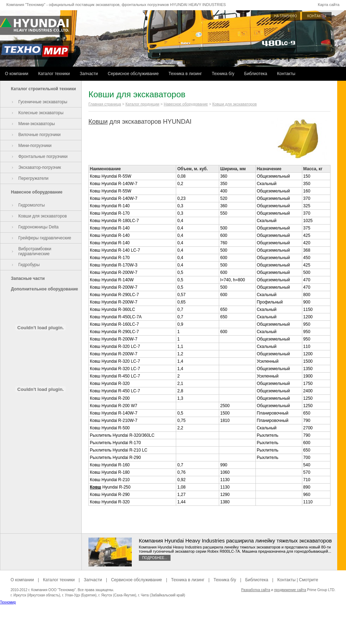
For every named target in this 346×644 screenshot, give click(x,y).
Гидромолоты (32, 205)
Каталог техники (54, 74)
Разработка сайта (255, 590)
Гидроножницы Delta (38, 227)
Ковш (95, 487)
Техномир (8, 602)
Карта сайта (329, 5)
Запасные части (28, 278)
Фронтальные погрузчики (43, 157)
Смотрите (309, 580)
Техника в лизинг (185, 74)
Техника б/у (223, 74)
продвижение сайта (290, 590)
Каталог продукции (142, 104)
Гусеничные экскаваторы (43, 102)
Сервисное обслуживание (133, 74)
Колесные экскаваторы (41, 113)
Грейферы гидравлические (45, 238)
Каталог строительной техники (43, 89)
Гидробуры (29, 265)
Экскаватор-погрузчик (40, 167)
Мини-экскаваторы (37, 124)
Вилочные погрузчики (39, 135)
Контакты (286, 74)
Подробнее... (155, 558)
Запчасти (89, 74)
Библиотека (256, 74)
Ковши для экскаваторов (43, 216)
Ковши (98, 122)
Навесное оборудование (37, 192)
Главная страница (105, 104)
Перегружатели (33, 178)
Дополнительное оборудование (44, 289)
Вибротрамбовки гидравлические (35, 251)
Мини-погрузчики (35, 146)
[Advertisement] (173, 628)
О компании (17, 74)
